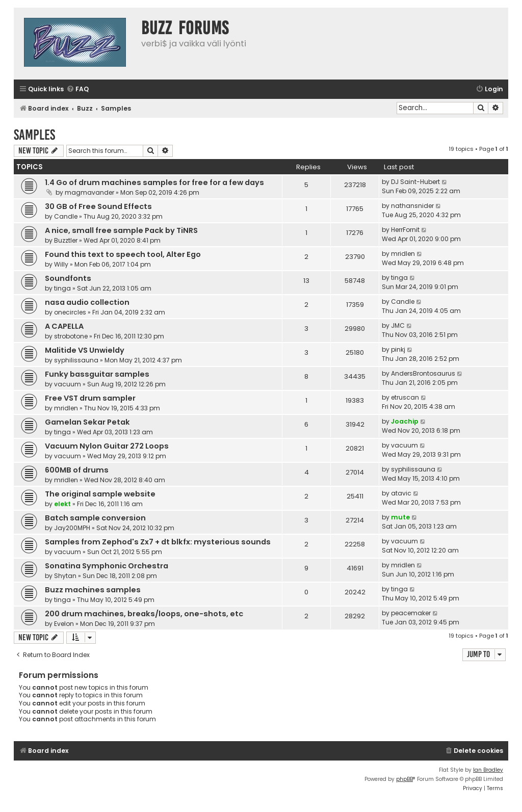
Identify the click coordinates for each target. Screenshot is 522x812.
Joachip (405, 421)
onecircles (70, 312)
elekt (62, 504)
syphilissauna (76, 360)
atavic (401, 493)
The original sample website (100, 494)
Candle (66, 216)
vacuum (68, 384)
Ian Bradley (488, 770)
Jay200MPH (72, 528)
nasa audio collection (87, 302)
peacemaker (411, 613)
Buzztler (66, 240)
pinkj (398, 349)
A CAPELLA (64, 326)
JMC (398, 325)
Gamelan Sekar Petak (87, 422)
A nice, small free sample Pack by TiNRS (121, 230)
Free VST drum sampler (90, 398)
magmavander (89, 192)
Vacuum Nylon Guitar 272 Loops (107, 446)
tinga (62, 288)
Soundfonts (68, 278)
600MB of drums (77, 470)
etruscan (405, 397)
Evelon (64, 624)
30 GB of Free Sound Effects (98, 206)
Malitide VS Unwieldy (85, 350)
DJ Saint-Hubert (415, 182)
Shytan (65, 576)
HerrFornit (405, 230)
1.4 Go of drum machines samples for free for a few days (154, 182)
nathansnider (412, 206)
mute (400, 517)
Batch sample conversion (95, 518)
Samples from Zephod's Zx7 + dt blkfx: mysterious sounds (158, 542)
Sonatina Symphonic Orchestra (107, 566)
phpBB (404, 779)
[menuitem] (77, 89)
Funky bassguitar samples (97, 374)
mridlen (403, 254)
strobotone (71, 336)
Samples (34, 135)
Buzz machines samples (93, 590)
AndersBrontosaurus (423, 373)
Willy (61, 264)
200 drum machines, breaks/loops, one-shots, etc (144, 614)
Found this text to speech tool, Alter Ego (123, 254)
